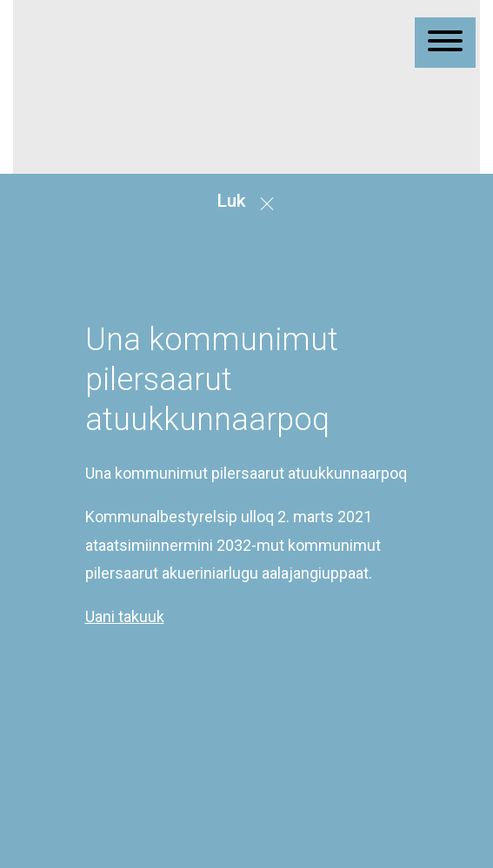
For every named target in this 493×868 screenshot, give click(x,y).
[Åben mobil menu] (445, 43)
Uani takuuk (125, 673)
